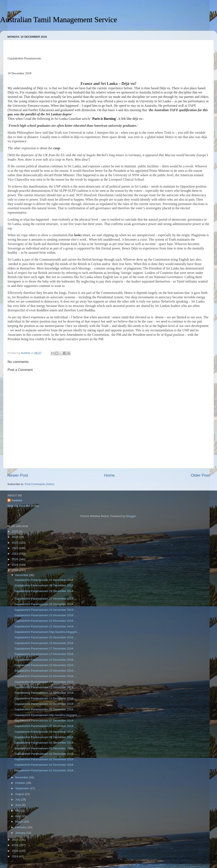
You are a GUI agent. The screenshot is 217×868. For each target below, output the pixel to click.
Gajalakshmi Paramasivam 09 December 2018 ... (46, 709)
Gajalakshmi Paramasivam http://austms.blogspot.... (47, 632)
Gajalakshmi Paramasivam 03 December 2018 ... (46, 754)
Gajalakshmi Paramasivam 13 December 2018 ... (46, 676)
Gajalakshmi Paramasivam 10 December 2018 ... (46, 704)
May (18, 811)
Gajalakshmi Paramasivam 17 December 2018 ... (46, 649)
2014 (15, 856)
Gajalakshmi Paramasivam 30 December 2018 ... (46, 585)
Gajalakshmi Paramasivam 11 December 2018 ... (46, 693)
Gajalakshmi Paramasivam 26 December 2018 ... (46, 604)
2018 (15, 570)
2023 (15, 543)
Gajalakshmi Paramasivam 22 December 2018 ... (46, 621)
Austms (17, 500)
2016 (15, 845)
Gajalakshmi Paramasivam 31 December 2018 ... (46, 580)
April (18, 816)
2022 (15, 548)
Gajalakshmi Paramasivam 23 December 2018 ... (46, 615)
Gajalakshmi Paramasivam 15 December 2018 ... (46, 660)
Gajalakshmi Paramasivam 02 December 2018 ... (46, 759)
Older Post (200, 475)
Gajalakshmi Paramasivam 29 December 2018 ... (46, 591)
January (21, 833)
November (22, 777)
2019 (15, 565)
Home (109, 475)
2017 (15, 840)
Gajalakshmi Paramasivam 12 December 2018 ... (46, 687)
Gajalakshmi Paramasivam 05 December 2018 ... (46, 743)
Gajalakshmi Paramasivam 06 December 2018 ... (46, 732)
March (19, 822)
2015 (15, 851)
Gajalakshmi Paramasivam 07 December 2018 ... (46, 721)
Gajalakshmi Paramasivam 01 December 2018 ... (46, 770)
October (21, 783)
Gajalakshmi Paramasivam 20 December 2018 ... (46, 637)
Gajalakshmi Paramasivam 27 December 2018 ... (46, 599)
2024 (15, 537)
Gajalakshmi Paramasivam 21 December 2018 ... (46, 626)
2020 (15, 559)
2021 (15, 554)
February (21, 827)
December (22, 575)
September (23, 788)
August (20, 794)
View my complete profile (23, 506)
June (19, 805)
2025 (15, 531)
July (18, 799)
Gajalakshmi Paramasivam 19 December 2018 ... (46, 643)
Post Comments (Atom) (40, 484)
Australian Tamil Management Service (59, 20)
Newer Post (18, 475)
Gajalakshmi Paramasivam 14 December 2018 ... (46, 671)
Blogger (131, 516)
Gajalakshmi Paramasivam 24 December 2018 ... (46, 610)
